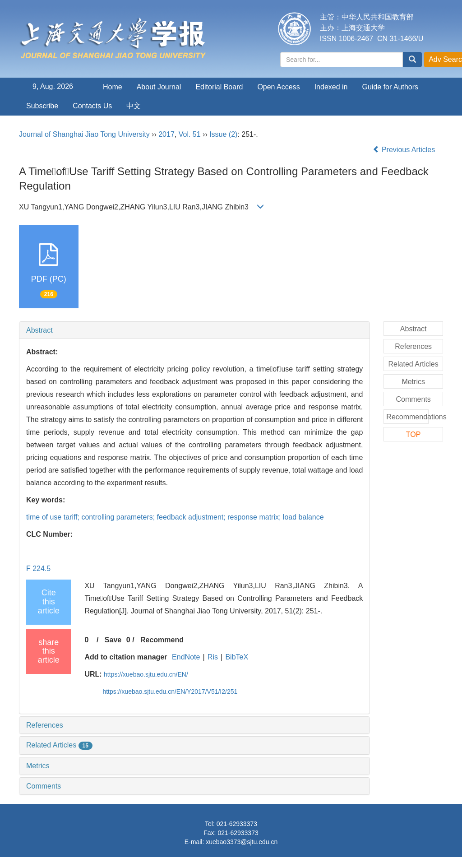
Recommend (162, 640)
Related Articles (59, 745)
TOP (413, 434)
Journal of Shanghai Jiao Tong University (84, 134)
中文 (134, 106)
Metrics (38, 766)
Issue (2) (223, 134)
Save (113, 640)
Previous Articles (405, 150)
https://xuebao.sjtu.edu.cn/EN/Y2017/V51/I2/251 (170, 692)
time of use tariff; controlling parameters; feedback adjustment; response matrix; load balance (175, 517)
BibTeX (237, 657)
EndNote (186, 657)
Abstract (39, 330)
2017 (166, 134)
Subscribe (42, 106)
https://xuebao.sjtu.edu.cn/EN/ (146, 674)
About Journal (159, 87)
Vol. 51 (190, 134)
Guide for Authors (390, 87)
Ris (213, 657)
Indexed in (331, 87)
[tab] (194, 330)
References (45, 725)
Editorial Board (219, 87)
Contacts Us (92, 106)
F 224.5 (38, 569)
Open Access (278, 87)
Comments (44, 786)
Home (113, 87)
